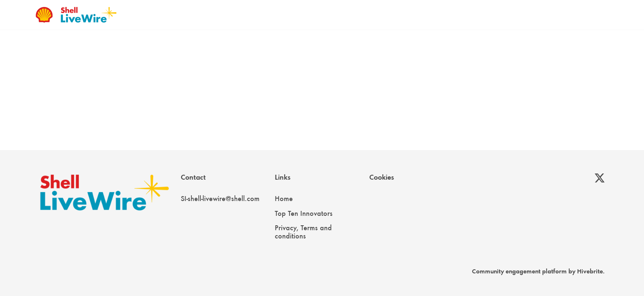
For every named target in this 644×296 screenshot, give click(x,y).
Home (284, 199)
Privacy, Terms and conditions (303, 232)
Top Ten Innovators (304, 213)
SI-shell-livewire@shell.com (220, 199)
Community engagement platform (519, 271)
